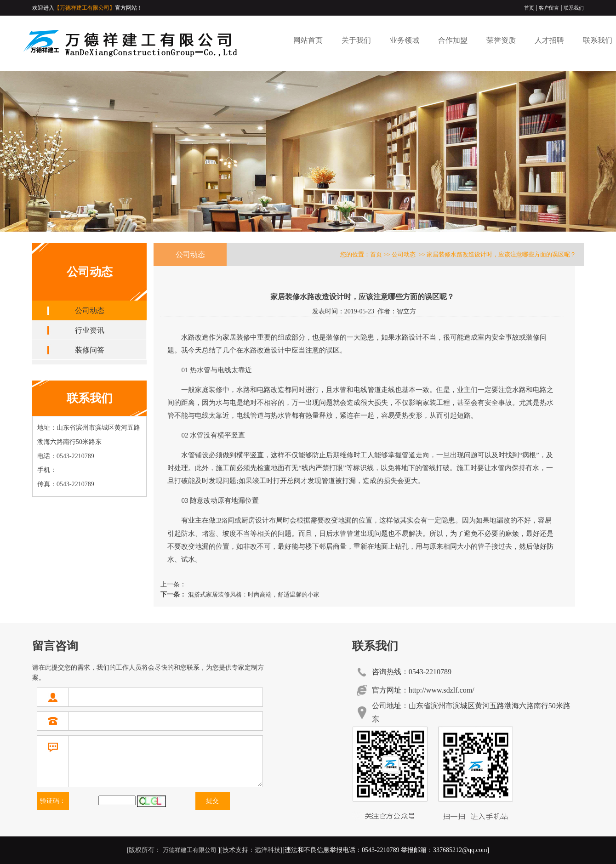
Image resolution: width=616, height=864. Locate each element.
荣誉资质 (501, 40)
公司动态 (90, 310)
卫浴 (222, 520)
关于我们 (356, 40)
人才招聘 (549, 40)
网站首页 (308, 40)
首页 (529, 8)
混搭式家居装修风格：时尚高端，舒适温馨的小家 (253, 594)
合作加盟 (453, 40)
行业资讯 (90, 330)
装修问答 (90, 350)
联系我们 (574, 8)
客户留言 (549, 8)
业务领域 (405, 40)
